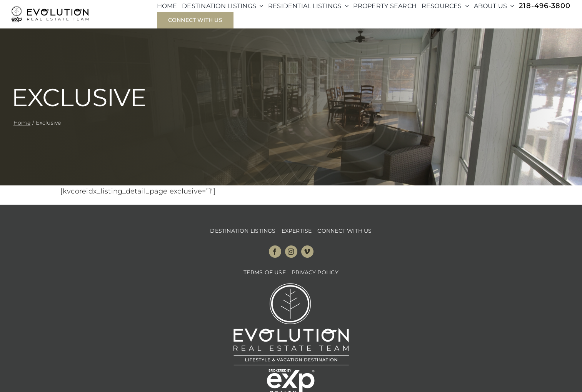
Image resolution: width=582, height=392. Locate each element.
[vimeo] (307, 252)
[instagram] (291, 252)
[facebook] (275, 252)
